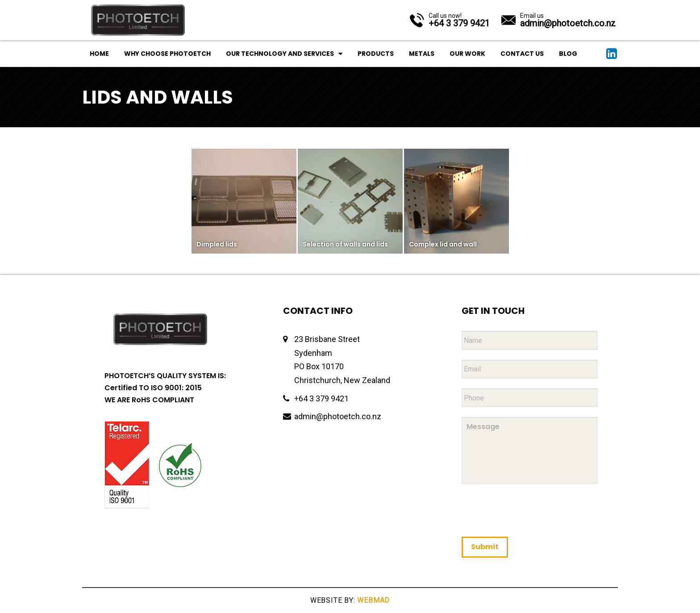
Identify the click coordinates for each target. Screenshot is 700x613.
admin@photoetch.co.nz (338, 416)
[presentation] (529, 510)
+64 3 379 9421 (321, 398)
